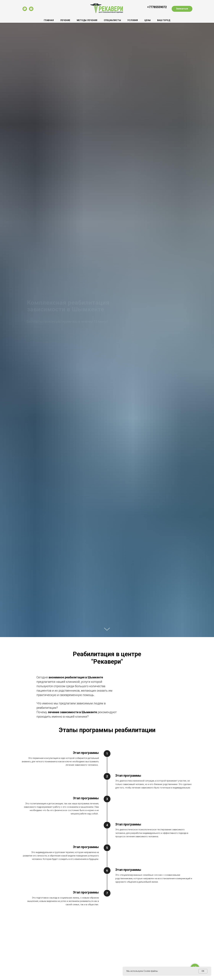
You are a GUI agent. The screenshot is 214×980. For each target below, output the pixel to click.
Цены (148, 20)
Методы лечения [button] (87, 20)
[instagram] (31, 9)
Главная (49, 20)
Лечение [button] (65, 20)
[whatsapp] (25, 9)
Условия (133, 20)
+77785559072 (157, 7)
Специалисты (112, 20)
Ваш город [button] (164, 20)
